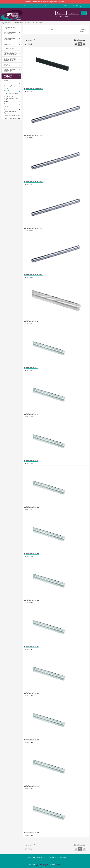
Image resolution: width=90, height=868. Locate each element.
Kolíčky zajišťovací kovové (12, 116)
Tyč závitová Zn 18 (31, 693)
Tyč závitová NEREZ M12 (34, 228)
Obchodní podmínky (31, 6)
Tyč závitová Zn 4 (31, 321)
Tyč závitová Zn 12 (31, 554)
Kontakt (72, 6)
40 (80, 44)
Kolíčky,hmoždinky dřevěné (10, 112)
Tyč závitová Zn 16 (31, 647)
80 (84, 44)
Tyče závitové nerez (12, 99)
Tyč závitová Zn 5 (31, 368)
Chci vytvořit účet (82, 6)
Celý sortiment (6, 23)
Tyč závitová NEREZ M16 (34, 275)
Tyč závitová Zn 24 (31, 833)
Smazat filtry (83, 30)
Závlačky (7, 106)
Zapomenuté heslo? (62, 16)
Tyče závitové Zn (11, 96)
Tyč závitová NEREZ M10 (34, 182)
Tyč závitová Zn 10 (31, 507)
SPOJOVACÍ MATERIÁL (22, 23)
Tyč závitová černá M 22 (34, 89)
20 (76, 44)
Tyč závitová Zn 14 (31, 600)
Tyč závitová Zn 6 (31, 414)
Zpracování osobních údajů (59, 6)
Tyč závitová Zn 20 (31, 740)
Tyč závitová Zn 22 (31, 786)
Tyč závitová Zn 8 (31, 461)
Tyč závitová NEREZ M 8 (34, 135)
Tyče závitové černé (12, 93)
